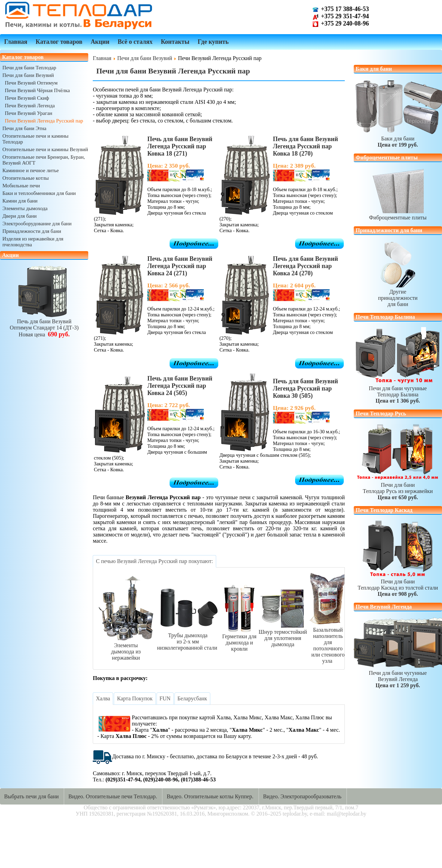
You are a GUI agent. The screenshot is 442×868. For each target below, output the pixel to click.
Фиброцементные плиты (398, 214)
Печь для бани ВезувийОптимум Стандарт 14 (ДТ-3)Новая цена (44, 325)
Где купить (213, 42)
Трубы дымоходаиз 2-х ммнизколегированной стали (188, 638)
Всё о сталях (135, 42)
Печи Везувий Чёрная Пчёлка (37, 90)
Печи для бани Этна (24, 128)
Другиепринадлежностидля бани (398, 295)
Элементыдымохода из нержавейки (126, 648)
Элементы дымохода (25, 208)
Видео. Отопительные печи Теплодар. (113, 796)
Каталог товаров (59, 42)
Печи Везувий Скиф (27, 98)
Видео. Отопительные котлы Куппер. (210, 796)
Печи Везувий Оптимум (31, 83)
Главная (16, 42)
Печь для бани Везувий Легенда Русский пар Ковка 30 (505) (306, 388)
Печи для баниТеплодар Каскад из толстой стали (398, 585)
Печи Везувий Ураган (29, 113)
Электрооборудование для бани (37, 224)
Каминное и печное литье (31, 170)
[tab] (154, 561)
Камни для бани (20, 201)
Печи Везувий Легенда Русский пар (44, 121)
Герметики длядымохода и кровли (239, 639)
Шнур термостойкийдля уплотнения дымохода (283, 635)
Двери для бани (19, 216)
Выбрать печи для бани (31, 796)
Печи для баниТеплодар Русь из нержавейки (398, 488)
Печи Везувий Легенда (30, 106)
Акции (100, 42)
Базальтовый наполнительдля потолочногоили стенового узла (328, 642)
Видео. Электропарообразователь (302, 796)
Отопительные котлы (26, 178)
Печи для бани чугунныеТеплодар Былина (398, 391)
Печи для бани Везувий (28, 75)
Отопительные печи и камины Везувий (45, 149)
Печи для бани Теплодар (29, 68)
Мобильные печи (21, 186)
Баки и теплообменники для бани (39, 193)
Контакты (175, 42)
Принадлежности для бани (32, 231)
